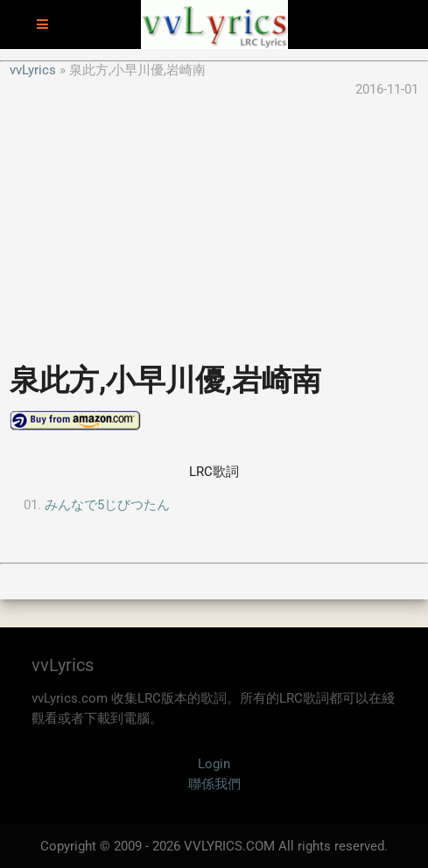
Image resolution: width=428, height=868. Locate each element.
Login (214, 764)
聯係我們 (214, 784)
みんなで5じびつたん (107, 505)
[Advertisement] (214, 222)
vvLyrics (33, 70)
